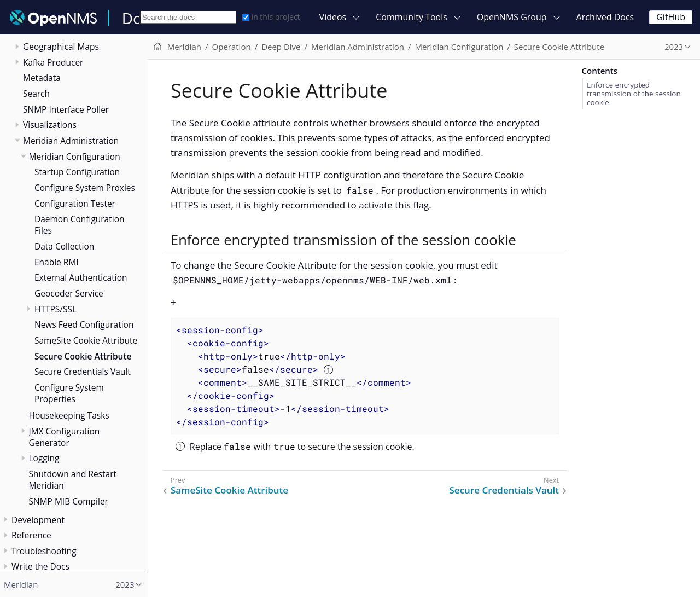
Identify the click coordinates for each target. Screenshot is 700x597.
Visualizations (50, 125)
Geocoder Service (69, 293)
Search (36, 94)
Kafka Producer (53, 62)
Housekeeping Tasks (69, 415)
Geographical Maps (61, 47)
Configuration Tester (75, 204)
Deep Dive (281, 47)
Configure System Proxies (85, 188)
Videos (333, 17)
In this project (271, 17)
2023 (674, 47)
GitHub (671, 17)
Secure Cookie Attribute (83, 356)
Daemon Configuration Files (79, 225)
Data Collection (64, 246)
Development (38, 520)
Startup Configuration (77, 172)
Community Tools (412, 17)
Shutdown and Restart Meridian (73, 480)
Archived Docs (605, 17)
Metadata (42, 78)
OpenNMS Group (512, 17)
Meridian (184, 47)
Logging (44, 458)
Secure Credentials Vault (83, 372)
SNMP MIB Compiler (69, 501)
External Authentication (81, 277)
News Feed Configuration (84, 324)
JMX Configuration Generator (65, 437)
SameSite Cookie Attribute (86, 340)
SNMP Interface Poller (66, 109)
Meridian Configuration (75, 157)
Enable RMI (57, 262)
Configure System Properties (69, 393)
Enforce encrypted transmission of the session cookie (634, 94)
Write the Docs (40, 566)
